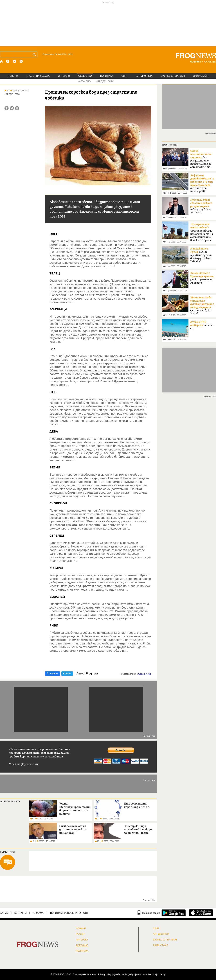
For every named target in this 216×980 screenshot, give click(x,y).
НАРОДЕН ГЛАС (105, 81)
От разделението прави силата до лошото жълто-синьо (201, 160)
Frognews (92, 674)
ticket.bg (162, 974)
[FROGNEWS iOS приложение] (201, 913)
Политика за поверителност (69, 913)
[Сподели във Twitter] (12, 108)
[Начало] (2, 61)
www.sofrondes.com (146, 974)
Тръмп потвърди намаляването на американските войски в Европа (202, 232)
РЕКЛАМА (38, 913)
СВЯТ (125, 76)
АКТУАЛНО (85, 81)
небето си (202, 325)
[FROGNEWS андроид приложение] (174, 913)
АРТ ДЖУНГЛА (144, 76)
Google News (145, 674)
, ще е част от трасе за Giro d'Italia (202, 184)
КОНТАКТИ (21, 913)
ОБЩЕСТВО (85, 76)
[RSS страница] (21, 61)
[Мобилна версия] (149, 913)
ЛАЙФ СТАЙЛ (201, 76)
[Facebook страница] (8, 61)
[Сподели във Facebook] (7, 108)
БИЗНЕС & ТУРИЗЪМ (173, 76)
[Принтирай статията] (17, 108)
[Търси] (35, 54)
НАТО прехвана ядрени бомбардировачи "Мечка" (201, 255)
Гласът (80, 934)
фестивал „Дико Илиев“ (202, 306)
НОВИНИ (13, 76)
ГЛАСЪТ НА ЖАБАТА (38, 76)
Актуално (82, 945)
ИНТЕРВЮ (64, 76)
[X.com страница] (15, 61)
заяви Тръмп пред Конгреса (202, 278)
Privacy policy (105, 974)
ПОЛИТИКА (107, 76)
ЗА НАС (4, 913)
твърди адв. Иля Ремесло (201, 206)
